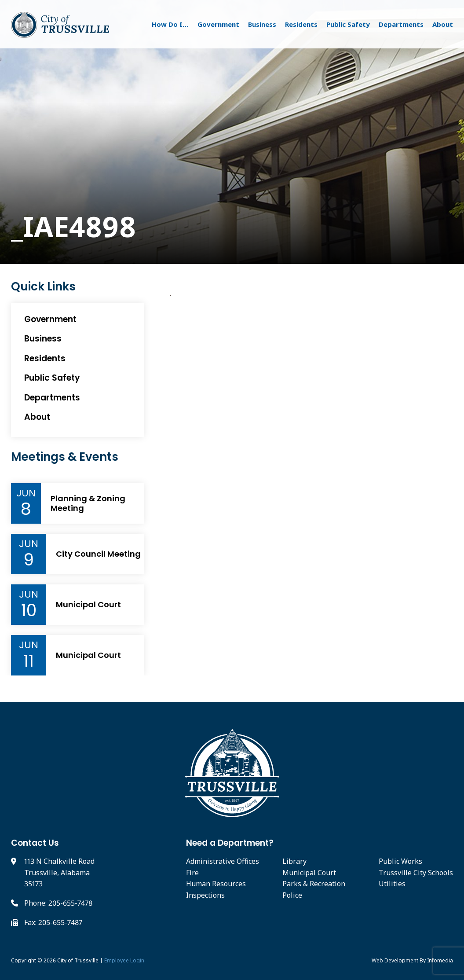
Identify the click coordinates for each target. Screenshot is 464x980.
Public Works (400, 861)
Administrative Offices (223, 861)
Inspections (205, 895)
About (443, 24)
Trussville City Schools (416, 873)
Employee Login (124, 960)
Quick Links (43, 287)
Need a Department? (230, 843)
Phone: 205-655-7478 (58, 903)
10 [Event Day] (29, 610)
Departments (401, 24)
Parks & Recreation (314, 884)
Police (292, 895)
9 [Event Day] (29, 560)
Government (218, 24)
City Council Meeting (98, 554)
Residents (301, 24)
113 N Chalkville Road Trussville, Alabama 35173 (59, 872)
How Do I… (170, 24)
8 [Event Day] (26, 509)
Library (294, 861)
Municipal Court (88, 605)
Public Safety (348, 24)
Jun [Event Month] (26, 493)
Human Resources (216, 884)
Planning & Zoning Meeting (88, 503)
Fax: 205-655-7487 (53, 922)
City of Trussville (78, 960)
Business (262, 24)
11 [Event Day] (29, 661)
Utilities (392, 884)
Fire (192, 873)
